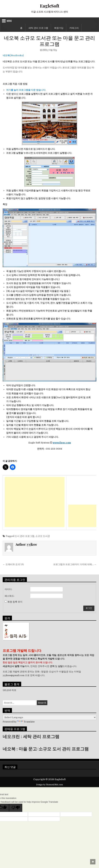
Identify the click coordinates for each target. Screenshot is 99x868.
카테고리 (74, 28)
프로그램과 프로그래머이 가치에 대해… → (75, 564)
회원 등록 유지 (15, 602)
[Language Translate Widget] (49, 717)
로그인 (89, 608)
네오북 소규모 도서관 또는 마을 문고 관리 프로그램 (49, 41)
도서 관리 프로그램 (25, 536)
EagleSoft (50, 6)
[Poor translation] (16, 808)
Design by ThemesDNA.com (49, 785)
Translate (26, 722)
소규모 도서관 (43, 536)
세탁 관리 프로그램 (38, 28)
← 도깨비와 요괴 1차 (13, 564)
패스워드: (10, 596)
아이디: (8, 589)
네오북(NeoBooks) (13, 55)
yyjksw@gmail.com (14, 675)
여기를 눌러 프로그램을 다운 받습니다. (26, 90)
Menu (9, 21)
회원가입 (59, 28)
